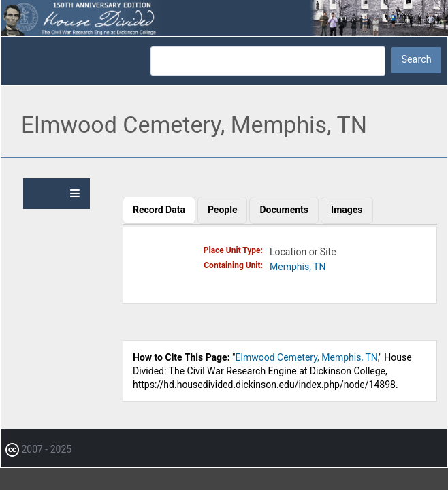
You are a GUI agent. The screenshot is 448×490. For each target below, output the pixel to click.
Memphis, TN (298, 267)
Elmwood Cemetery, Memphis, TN (307, 357)
